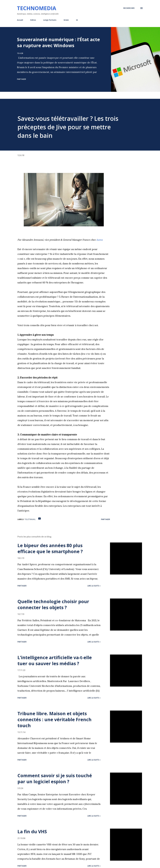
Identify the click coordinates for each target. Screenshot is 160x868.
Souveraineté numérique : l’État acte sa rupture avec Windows (58, 42)
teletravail (30, 519)
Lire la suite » (94, 586)
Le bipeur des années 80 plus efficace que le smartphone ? (50, 548)
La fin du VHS (32, 832)
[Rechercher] (129, 8)
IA (77, 20)
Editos (33, 20)
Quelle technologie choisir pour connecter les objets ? (53, 604)
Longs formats (50, 20)
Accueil (20, 20)
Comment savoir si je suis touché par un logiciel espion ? (55, 779)
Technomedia (37, 8)
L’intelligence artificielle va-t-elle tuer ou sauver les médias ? (55, 660)
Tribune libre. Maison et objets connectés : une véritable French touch (54, 719)
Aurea (99, 240)
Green (66, 20)
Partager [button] (21, 79)
